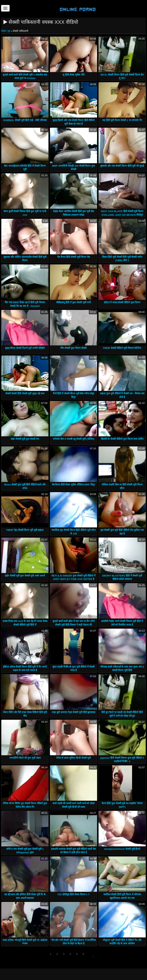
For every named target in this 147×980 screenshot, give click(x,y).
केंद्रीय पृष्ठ (6, 31)
